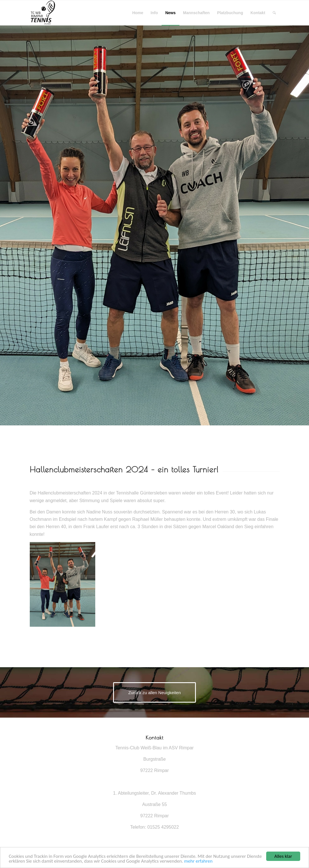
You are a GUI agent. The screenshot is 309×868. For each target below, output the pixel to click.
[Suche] (274, 13)
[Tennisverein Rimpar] (43, 13)
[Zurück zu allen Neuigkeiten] (154, 692)
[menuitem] (138, 13)
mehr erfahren (198, 861)
